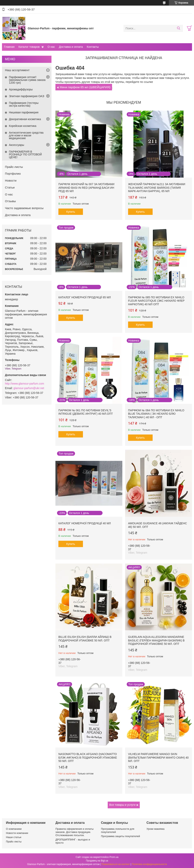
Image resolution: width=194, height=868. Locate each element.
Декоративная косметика (25, 119)
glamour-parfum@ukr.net (29, 388)
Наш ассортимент (17, 70)
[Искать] (178, 28)
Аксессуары (17, 145)
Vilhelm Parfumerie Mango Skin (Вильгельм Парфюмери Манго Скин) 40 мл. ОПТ (158, 757)
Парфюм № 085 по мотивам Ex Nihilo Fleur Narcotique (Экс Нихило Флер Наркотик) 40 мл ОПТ (156, 301)
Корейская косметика (23, 126)
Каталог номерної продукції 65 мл (85, 297)
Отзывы (10, 201)
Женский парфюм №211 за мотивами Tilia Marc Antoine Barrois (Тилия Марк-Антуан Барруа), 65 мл (157, 188)
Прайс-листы (14, 167)
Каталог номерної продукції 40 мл (85, 523)
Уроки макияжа (155, 829)
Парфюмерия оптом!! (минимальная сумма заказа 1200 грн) (27, 80)
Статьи (10, 187)
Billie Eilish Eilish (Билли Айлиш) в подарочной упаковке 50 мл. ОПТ (85, 639)
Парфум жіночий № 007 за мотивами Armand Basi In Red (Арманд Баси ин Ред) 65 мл (86, 188)
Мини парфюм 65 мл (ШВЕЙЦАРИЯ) (85, 87)
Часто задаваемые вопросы (24, 208)
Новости (11, 180)
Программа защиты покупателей (120, 836)
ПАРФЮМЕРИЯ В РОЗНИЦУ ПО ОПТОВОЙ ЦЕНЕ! (25, 154)
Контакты (93, 47)
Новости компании (17, 833)
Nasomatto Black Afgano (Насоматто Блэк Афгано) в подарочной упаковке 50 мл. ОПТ (88, 757)
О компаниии (14, 829)
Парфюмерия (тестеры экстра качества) (24, 104)
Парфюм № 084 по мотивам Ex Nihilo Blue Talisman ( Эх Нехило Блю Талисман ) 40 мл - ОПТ (156, 414)
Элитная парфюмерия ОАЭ (27, 96)
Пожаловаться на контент (116, 864)
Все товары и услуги (122, 805)
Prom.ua (114, 857)
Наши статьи (14, 837)
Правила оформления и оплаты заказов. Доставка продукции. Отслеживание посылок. (75, 832)
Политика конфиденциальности (149, 864)
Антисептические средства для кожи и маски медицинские (26, 135)
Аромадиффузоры (21, 89)
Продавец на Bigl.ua (97, 861)
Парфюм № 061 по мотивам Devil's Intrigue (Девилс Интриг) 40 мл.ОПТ (86, 412)
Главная (9, 47)
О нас (51, 47)
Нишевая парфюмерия (24, 112)
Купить (71, 212)
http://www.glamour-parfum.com (25, 384)
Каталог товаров (29, 47)
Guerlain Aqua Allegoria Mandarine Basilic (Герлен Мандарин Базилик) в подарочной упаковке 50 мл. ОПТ (156, 640)
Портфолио (13, 174)
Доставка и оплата (71, 47)
